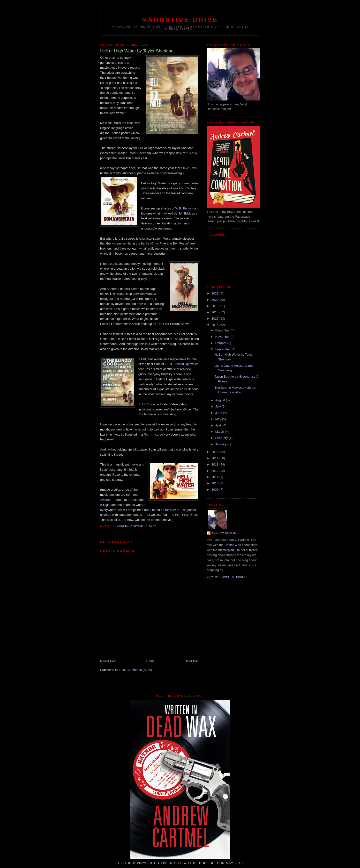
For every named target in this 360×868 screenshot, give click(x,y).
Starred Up (181, 364)
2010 (215, 483)
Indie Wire (172, 510)
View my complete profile (228, 577)
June (219, 413)
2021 (215, 293)
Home (151, 661)
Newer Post (108, 661)
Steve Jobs (189, 168)
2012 (215, 471)
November (223, 337)
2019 (215, 306)
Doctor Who (233, 545)
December (223, 330)
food (236, 565)
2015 (215, 452)
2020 (215, 300)
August (221, 400)
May (219, 419)
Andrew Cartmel (225, 533)
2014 (215, 458)
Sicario (192, 153)
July (219, 406)
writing (211, 565)
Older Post (192, 661)
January (221, 444)
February (222, 438)
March (220, 432)
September (223, 349)
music (222, 565)
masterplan (226, 550)
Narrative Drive (180, 20)
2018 (215, 312)
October (221, 343)
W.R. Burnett (184, 208)
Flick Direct (190, 515)
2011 (215, 477)
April (219, 425)
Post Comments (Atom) (136, 670)
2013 (215, 464)
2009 (215, 490)
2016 (215, 325)
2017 (215, 319)
